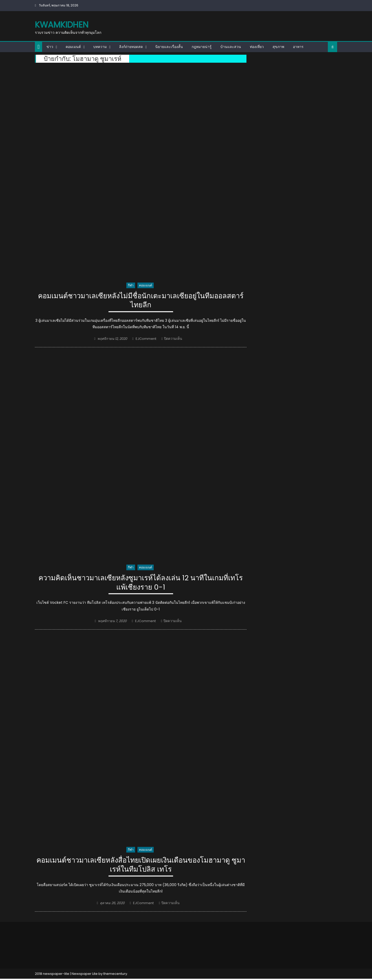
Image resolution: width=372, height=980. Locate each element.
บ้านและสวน (231, 47)
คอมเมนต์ (73, 47)
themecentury (115, 975)
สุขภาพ (278, 47)
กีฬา (131, 285)
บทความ (100, 47)
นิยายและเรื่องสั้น (169, 47)
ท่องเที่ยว (257, 47)
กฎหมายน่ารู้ (202, 47)
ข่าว (50, 47)
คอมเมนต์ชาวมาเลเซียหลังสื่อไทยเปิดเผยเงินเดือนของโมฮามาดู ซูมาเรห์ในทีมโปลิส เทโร (141, 866)
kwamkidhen (62, 25)
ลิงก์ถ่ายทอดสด (131, 47)
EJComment (146, 339)
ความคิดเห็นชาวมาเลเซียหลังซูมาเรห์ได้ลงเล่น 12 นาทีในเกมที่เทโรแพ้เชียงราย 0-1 (141, 583)
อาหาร (298, 47)
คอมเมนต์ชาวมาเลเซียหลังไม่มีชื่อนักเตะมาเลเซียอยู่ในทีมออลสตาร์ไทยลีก (141, 301)
